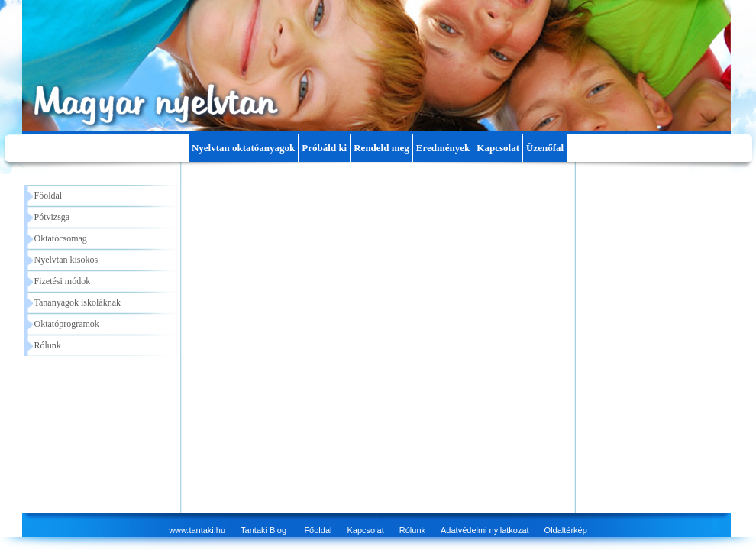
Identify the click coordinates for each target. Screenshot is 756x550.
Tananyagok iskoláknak (78, 302)
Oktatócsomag (61, 238)
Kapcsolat (498, 148)
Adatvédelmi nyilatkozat (485, 530)
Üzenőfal (545, 148)
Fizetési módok (63, 281)
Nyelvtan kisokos (66, 260)
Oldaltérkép (566, 530)
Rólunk (48, 345)
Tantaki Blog (263, 530)
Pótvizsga (52, 217)
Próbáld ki (324, 148)
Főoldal (48, 196)
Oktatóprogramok (67, 324)
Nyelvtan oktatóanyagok (243, 148)
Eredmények (443, 148)
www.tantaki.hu (197, 530)
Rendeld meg (381, 148)
